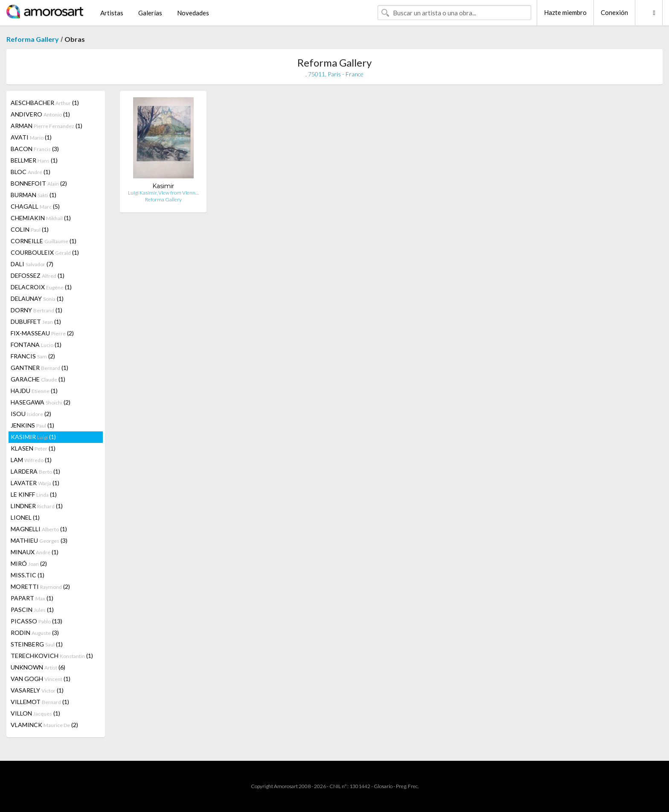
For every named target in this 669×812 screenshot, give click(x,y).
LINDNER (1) (37, 506)
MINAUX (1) (35, 552)
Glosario (383, 786)
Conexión (614, 12)
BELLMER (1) (34, 160)
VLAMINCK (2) (44, 725)
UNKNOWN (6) (38, 667)
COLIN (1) (30, 229)
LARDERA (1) (35, 471)
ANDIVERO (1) (40, 114)
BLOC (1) (31, 172)
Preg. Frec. (407, 786)
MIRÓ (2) (29, 563)
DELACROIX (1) (41, 287)
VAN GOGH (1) (41, 679)
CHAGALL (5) (35, 206)
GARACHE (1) (38, 379)
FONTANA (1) (36, 345)
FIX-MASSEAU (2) (42, 333)
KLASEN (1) (33, 448)
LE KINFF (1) (34, 494)
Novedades (193, 13)
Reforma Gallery (33, 39)
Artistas (112, 13)
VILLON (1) (35, 713)
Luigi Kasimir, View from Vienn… (163, 193)
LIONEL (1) (25, 517)
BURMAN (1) (33, 195)
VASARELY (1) (37, 690)
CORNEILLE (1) (44, 241)
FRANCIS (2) (33, 356)
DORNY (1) (36, 310)
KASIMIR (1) (33, 437)
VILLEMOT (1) (40, 702)
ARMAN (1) (47, 126)
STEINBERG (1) (37, 644)
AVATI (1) (31, 137)
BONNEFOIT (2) (39, 183)
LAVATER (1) (35, 483)
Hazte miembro (565, 12)
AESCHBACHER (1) (45, 103)
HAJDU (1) (34, 391)
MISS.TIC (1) (28, 575)
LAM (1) (31, 460)
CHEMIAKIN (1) (41, 218)
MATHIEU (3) (39, 540)
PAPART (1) (32, 598)
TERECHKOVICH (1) (52, 656)
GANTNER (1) (39, 368)
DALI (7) (32, 264)
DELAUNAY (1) (37, 298)
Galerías (150, 13)
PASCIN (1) (32, 610)
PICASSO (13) (36, 621)
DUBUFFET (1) (36, 322)
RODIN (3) (35, 633)
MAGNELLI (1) (39, 529)
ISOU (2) (31, 414)
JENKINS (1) (32, 425)
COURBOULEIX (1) (45, 252)
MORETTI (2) (40, 586)
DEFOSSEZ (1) (38, 275)
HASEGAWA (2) (41, 402)
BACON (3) (35, 149)
